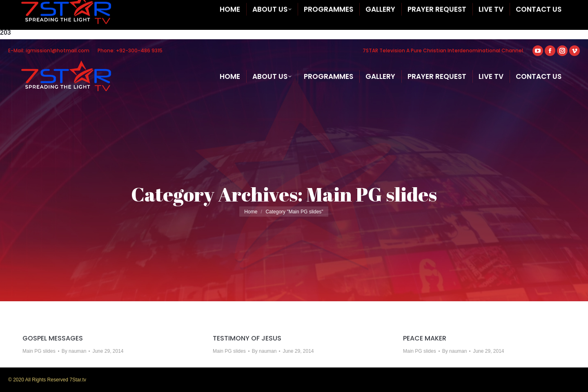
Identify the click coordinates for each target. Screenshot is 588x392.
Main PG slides (39, 351)
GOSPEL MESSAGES (53, 338)
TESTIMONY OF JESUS (247, 338)
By (74, 351)
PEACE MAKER (425, 338)
